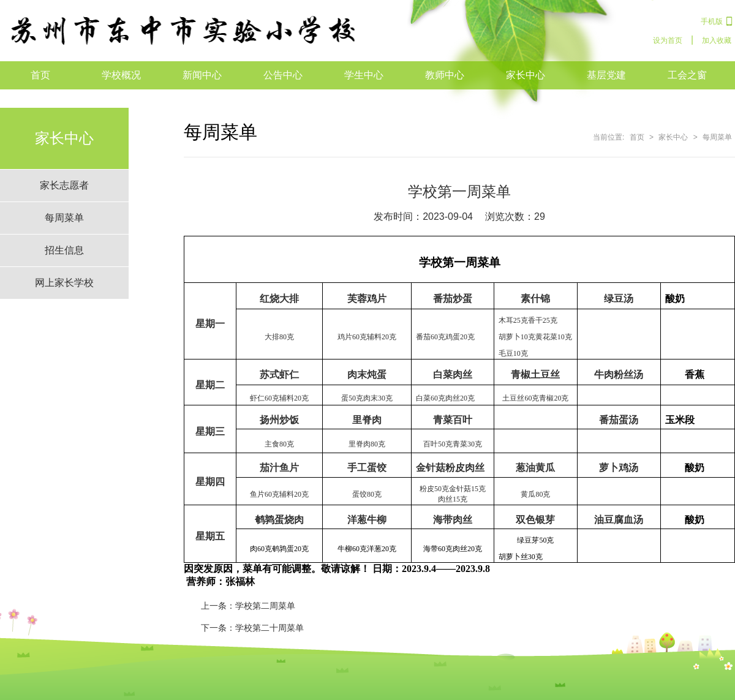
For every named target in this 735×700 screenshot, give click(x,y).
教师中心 (445, 75)
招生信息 (64, 250)
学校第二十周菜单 (269, 628)
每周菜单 (64, 218)
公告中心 (283, 75)
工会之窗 (687, 75)
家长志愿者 (64, 185)
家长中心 (526, 75)
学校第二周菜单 (265, 606)
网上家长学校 (64, 283)
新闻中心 (202, 75)
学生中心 (364, 75)
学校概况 (121, 75)
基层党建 (606, 75)
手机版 (712, 21)
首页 (40, 75)
